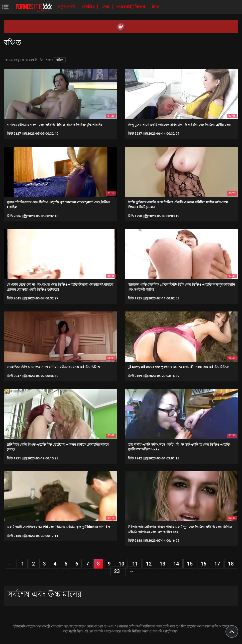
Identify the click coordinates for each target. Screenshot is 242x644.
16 (204, 564)
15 (190, 564)
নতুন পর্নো (67, 7)
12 (149, 564)
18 (231, 564)
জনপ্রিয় (89, 7)
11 (135, 564)
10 (121, 564)
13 (162, 564)
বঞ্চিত (60, 60)
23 (117, 571)
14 (176, 564)
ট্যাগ (155, 7)
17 (217, 564)
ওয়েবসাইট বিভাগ (131, 7)
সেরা (106, 7)
